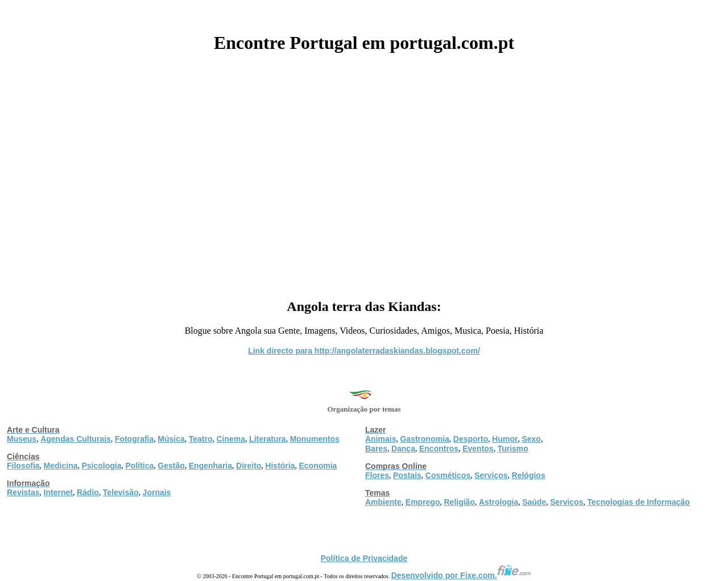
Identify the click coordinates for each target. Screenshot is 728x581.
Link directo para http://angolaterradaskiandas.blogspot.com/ (364, 351)
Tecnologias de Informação (639, 502)
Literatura (268, 439)
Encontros (439, 449)
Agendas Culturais (76, 439)
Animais (380, 439)
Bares (376, 449)
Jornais (157, 492)
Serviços (491, 475)
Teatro (201, 439)
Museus (22, 439)
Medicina (61, 466)
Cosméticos (448, 475)
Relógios (529, 475)
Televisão (121, 492)
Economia (318, 466)
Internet (58, 492)
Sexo (531, 439)
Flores (377, 475)
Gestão (171, 466)
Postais (407, 475)
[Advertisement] (364, 172)
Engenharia (210, 466)
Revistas (23, 492)
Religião (459, 502)
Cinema (231, 439)
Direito (249, 466)
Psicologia (101, 466)
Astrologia (499, 502)
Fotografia (134, 439)
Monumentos (315, 439)
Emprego (423, 502)
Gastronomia (424, 439)
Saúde (534, 502)
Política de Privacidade (364, 558)
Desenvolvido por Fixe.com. (461, 575)
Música (171, 439)
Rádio (88, 492)
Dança (403, 449)
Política (140, 466)
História (280, 466)
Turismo (513, 449)
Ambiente (383, 502)
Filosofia (23, 466)
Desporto (471, 439)
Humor (505, 439)
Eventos (478, 449)
